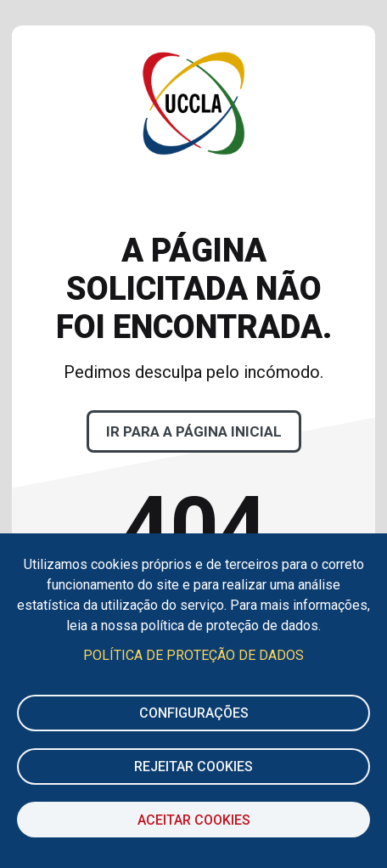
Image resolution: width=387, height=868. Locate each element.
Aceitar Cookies (194, 820)
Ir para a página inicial (194, 431)
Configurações (194, 713)
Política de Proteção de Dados (193, 655)
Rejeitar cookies (193, 767)
